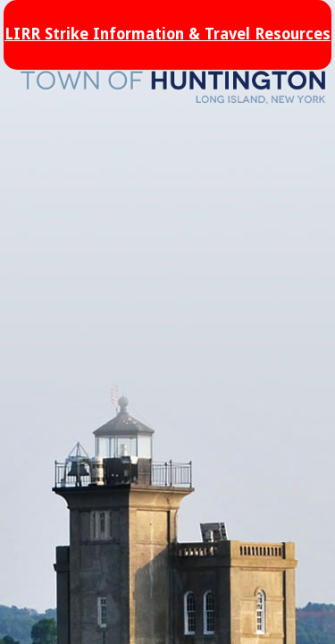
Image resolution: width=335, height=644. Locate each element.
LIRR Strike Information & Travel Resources (167, 34)
